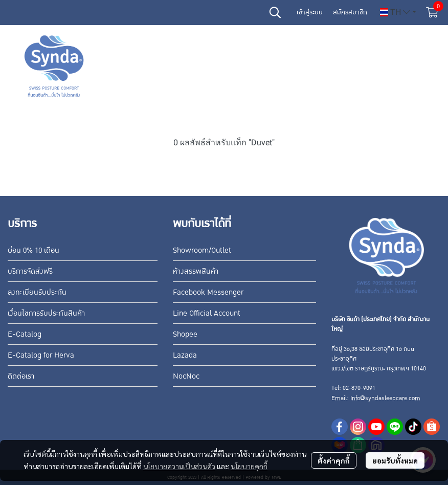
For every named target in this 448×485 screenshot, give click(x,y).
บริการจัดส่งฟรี (30, 271)
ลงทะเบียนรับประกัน (37, 292)
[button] (275, 12)
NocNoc (186, 376)
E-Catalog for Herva (41, 355)
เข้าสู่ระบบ (310, 12)
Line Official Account (207, 313)
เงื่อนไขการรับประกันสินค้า (46, 313)
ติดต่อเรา (21, 376)
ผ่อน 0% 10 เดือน (33, 250)
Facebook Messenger (208, 292)
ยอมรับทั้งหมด (395, 460)
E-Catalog (25, 334)
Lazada (185, 355)
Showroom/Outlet (202, 250)
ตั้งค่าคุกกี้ (334, 460)
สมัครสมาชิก (350, 12)
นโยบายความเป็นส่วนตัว (179, 466)
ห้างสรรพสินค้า (196, 271)
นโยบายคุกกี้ (249, 466)
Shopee (185, 334)
